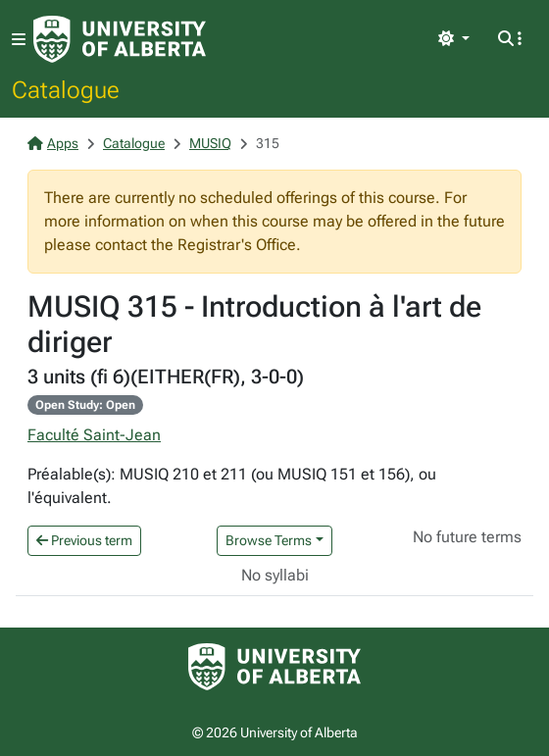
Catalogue (66, 89)
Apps (53, 143)
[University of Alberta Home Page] (120, 39)
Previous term (84, 540)
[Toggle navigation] (19, 40)
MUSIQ (210, 143)
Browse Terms (269, 540)
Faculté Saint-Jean (94, 435)
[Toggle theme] (454, 39)
